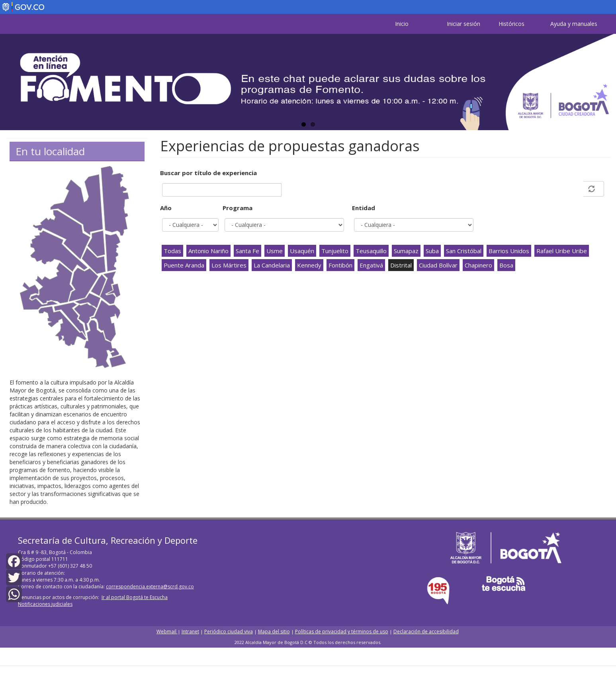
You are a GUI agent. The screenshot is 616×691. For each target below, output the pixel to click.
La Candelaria (272, 265)
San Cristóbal (464, 251)
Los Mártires (229, 265)
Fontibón (340, 265)
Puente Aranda (184, 265)
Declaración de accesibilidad (426, 631)
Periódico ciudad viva (229, 631)
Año (166, 208)
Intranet (190, 631)
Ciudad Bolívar (438, 265)
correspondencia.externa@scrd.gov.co (150, 587)
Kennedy (309, 265)
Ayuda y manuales (574, 24)
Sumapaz (406, 251)
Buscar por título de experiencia (208, 173)
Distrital (401, 265)
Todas (172, 251)
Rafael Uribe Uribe (562, 251)
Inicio (402, 24)
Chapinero (478, 265)
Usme (275, 251)
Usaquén (302, 251)
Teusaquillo (371, 251)
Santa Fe (247, 251)
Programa (238, 208)
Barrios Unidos (509, 251)
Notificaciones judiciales (45, 604)
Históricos (511, 24)
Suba (432, 251)
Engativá (371, 265)
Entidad (364, 208)
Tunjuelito (335, 251)
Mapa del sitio (274, 631)
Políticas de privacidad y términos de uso (342, 631)
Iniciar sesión (463, 24)
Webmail (167, 631)
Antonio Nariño (208, 251)
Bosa (506, 265)
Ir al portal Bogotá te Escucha (135, 597)
